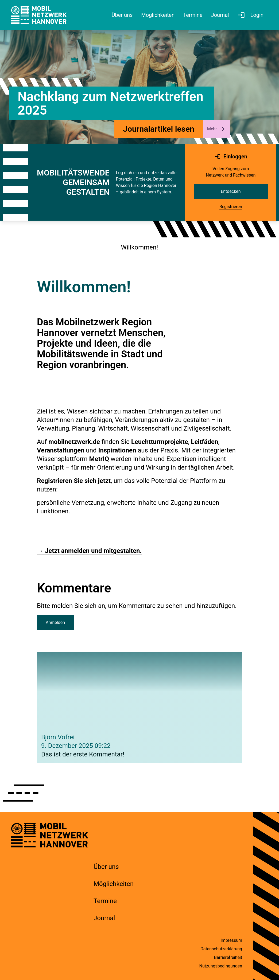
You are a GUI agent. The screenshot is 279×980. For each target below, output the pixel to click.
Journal (104, 918)
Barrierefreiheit (228, 957)
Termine (105, 901)
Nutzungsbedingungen (221, 966)
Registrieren (231, 207)
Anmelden (55, 622)
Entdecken (231, 191)
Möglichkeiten (114, 884)
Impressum (232, 940)
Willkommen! (140, 247)
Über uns (106, 867)
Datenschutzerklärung (221, 949)
